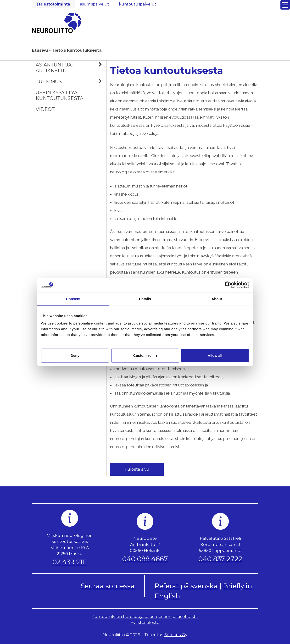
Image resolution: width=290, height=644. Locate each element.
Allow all (215, 355)
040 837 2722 (220, 559)
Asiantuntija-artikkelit (71, 67)
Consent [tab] (73, 299)
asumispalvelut (95, 4)
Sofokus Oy (176, 635)
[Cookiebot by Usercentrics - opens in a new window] (228, 285)
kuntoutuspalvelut (138, 4)
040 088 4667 (145, 559)
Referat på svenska (186, 586)
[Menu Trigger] (285, 5)
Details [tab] (145, 299)
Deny (75, 355)
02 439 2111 (70, 562)
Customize (145, 355)
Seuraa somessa (108, 586)
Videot (45, 109)
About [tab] (217, 299)
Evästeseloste (145, 622)
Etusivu (40, 50)
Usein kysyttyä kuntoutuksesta (59, 95)
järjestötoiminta (54, 4)
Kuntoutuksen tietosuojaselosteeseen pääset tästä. (145, 616)
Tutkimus (71, 82)
